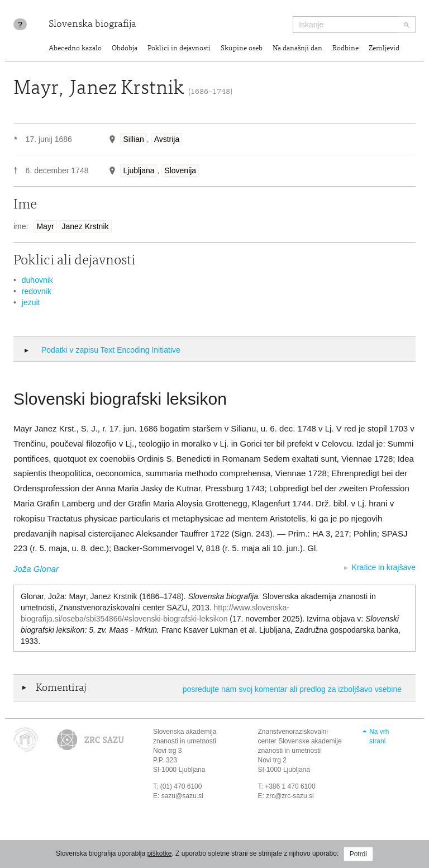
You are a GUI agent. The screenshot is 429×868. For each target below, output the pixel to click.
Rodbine (345, 49)
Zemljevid (384, 49)
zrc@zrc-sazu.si (290, 796)
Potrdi (358, 854)
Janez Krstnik (85, 226)
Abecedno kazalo (75, 49)
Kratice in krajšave (384, 567)
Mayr (45, 226)
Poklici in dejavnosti (179, 49)
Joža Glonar (36, 569)
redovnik (37, 291)
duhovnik (37, 280)
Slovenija (180, 170)
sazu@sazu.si (182, 796)
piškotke (159, 853)
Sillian (133, 139)
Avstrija (167, 139)
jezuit (31, 302)
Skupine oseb (242, 49)
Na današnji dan (297, 49)
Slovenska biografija (92, 25)
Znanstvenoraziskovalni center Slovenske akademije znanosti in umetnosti (300, 741)
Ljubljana (139, 170)
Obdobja (125, 49)
